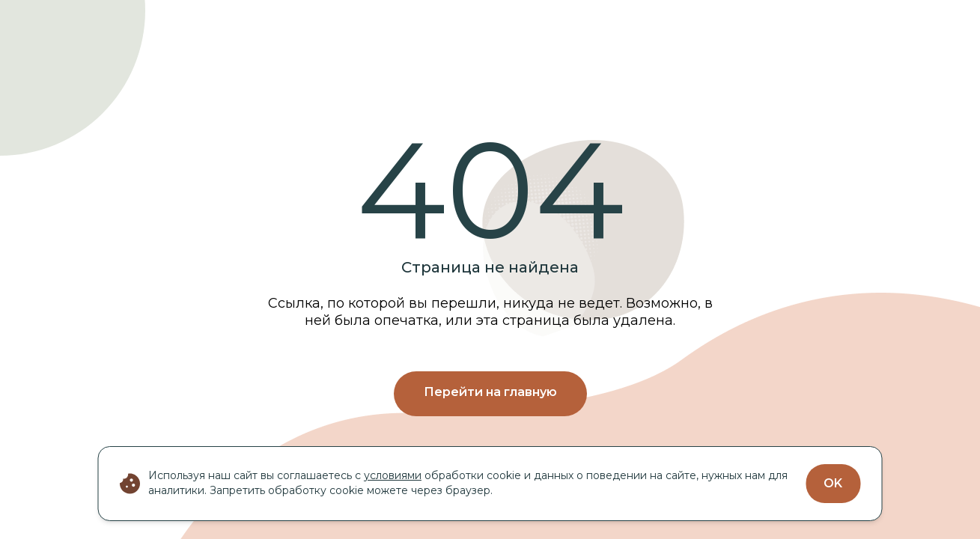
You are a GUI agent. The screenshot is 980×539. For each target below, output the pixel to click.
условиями (393, 475)
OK (833, 483)
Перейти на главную (490, 392)
